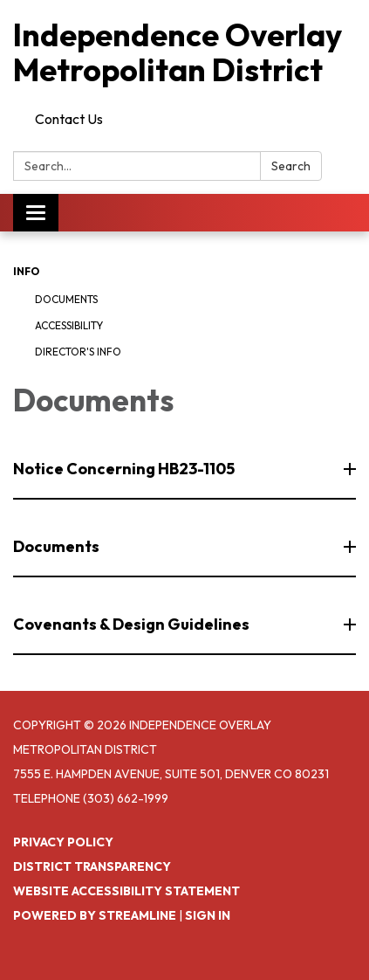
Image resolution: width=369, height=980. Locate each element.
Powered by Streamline (95, 915)
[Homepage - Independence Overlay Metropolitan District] (184, 52)
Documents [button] (58, 546)
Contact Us (69, 119)
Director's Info (78, 352)
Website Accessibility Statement (126, 891)
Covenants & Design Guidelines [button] (133, 624)
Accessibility (69, 325)
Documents (66, 299)
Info (26, 271)
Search (291, 166)
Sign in (208, 915)
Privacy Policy (63, 842)
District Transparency (92, 866)
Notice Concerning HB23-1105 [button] (125, 469)
